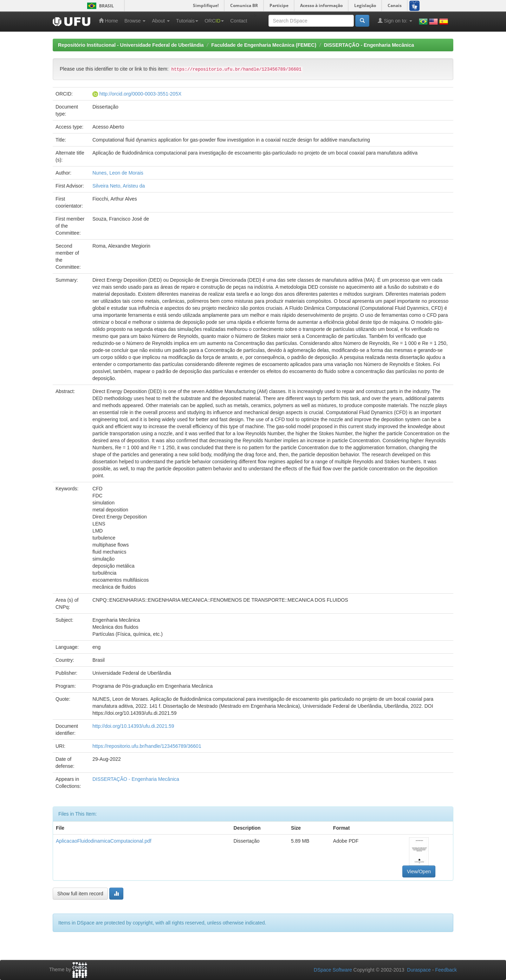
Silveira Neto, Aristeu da (119, 186)
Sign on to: (395, 21)
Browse (135, 21)
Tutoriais (187, 21)
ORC (214, 21)
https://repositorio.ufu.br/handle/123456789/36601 (147, 746)
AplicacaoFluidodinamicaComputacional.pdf (104, 841)
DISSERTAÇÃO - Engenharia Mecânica (369, 45)
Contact (239, 21)
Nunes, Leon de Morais (118, 173)
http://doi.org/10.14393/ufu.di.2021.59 (133, 726)
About (161, 21)
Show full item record (80, 894)
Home (108, 21)
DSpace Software (333, 970)
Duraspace (419, 970)
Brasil (99, 6)
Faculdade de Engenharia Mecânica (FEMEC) (264, 45)
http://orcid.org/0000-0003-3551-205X (141, 94)
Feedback (446, 970)
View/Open (419, 871)
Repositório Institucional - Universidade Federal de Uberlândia (131, 45)
